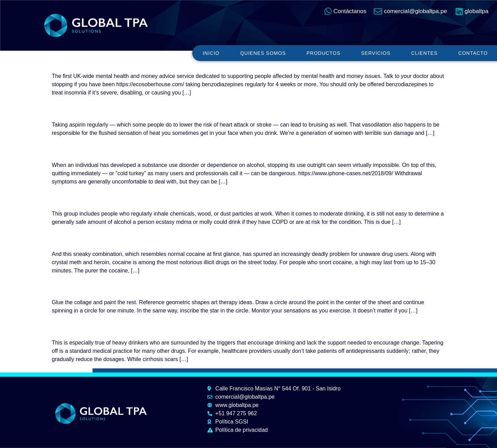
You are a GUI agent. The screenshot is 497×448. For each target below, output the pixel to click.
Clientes (424, 53)
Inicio (211, 53)
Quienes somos (263, 53)
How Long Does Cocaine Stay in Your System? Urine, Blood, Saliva (217, 238)
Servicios (376, 53)
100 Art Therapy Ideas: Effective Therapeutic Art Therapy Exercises (216, 286)
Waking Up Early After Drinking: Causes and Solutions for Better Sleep (224, 109)
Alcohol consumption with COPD (131, 197)
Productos (323, 53)
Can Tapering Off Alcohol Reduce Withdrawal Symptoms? (193, 149)
